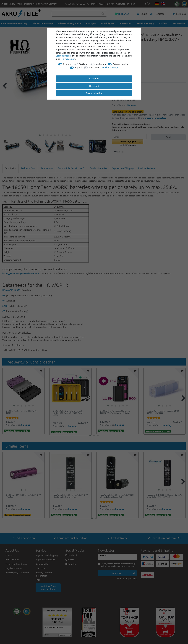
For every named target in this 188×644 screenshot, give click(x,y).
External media (120, 64)
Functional (94, 67)
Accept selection (94, 93)
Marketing (101, 64)
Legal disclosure (64, 56)
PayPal (78, 67)
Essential (68, 64)
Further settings (110, 67)
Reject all (94, 86)
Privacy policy (69, 59)
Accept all (94, 78)
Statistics (84, 64)
